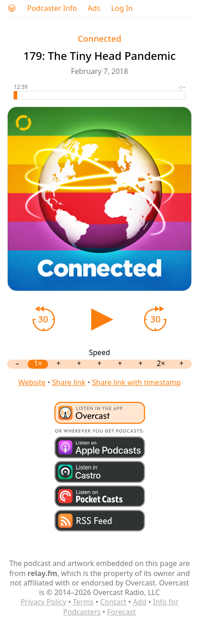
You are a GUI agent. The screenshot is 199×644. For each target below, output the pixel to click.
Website (32, 382)
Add (140, 602)
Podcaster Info (52, 8)
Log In (122, 8)
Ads (94, 8)
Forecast (121, 612)
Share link (69, 382)
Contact (113, 602)
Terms (83, 602)
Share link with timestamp (136, 382)
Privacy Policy (43, 602)
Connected (99, 38)
